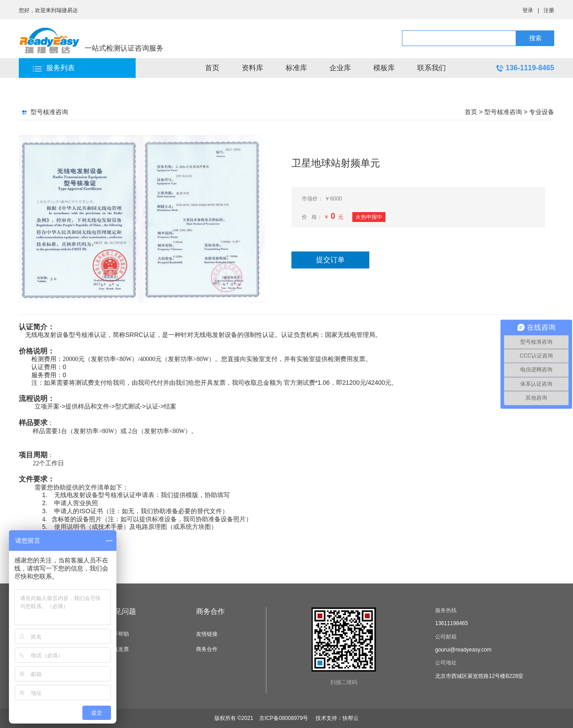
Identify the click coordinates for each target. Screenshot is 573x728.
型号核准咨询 (503, 112)
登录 (528, 10)
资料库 (252, 68)
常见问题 (122, 611)
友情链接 (207, 634)
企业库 (340, 68)
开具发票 (118, 649)
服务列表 (60, 68)
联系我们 (432, 68)
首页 (212, 68)
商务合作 (210, 611)
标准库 (296, 68)
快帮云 (351, 718)
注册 (549, 10)
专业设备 (542, 112)
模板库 (384, 68)
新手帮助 (118, 634)
